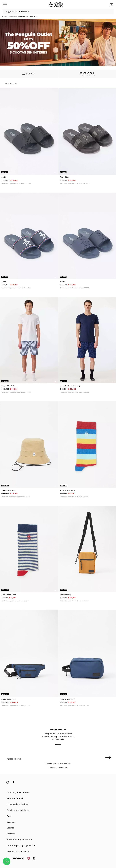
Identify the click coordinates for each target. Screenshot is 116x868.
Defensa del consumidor (18, 851)
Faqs (9, 816)
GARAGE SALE (14, 16)
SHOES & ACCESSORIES (29, 16)
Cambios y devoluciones (18, 792)
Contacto (11, 834)
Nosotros (11, 822)
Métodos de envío (15, 798)
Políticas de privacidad (17, 804)
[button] (58, 12)
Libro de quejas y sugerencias (21, 845)
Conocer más (58, 739)
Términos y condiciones (18, 810)
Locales (10, 828)
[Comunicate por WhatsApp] (7, 861)
